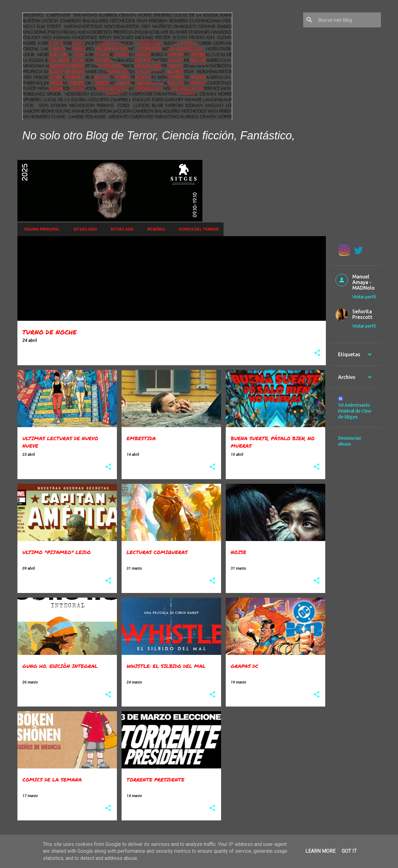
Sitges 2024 (83, 229)
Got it (349, 851)
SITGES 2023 (120, 229)
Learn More (320, 851)
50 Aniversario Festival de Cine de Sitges (355, 411)
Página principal (40, 229)
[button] (317, 353)
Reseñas (154, 229)
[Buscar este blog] (348, 20)
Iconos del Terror (197, 229)
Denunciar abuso (350, 441)
